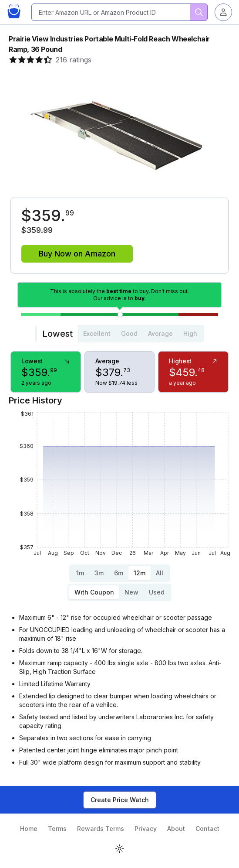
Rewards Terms (101, 829)
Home (29, 829)
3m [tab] (99, 573)
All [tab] (160, 573)
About (176, 829)
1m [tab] (80, 573)
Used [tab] (157, 592)
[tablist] (120, 334)
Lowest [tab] (57, 334)
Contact (207, 829)
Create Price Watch (120, 800)
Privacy (146, 829)
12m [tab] (140, 573)
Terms (57, 829)
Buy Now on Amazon (77, 254)
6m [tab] (119, 573)
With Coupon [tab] (94, 592)
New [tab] (131, 592)
